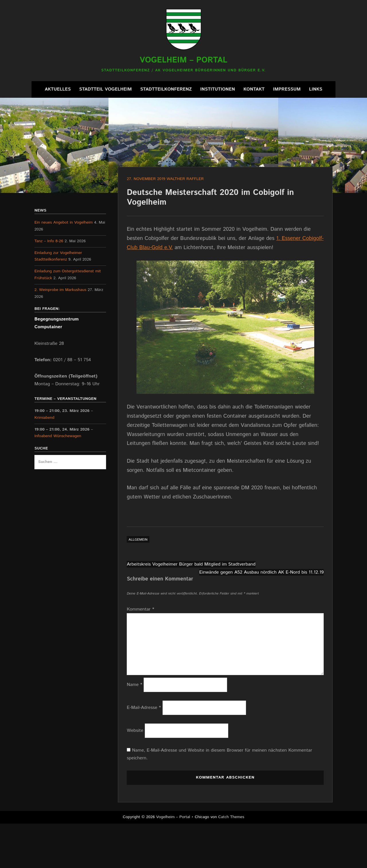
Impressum (287, 89)
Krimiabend (44, 418)
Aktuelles (58, 89)
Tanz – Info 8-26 (49, 241)
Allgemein (138, 540)
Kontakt (254, 89)
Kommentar (140, 609)
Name (134, 685)
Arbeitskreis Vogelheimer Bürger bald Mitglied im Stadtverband (191, 564)
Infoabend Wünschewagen (58, 436)
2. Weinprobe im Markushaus (60, 290)
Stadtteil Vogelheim (106, 89)
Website (135, 731)
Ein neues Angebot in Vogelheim (64, 222)
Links (316, 89)
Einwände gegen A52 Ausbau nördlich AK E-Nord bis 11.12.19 (261, 572)
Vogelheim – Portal (183, 60)
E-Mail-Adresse (144, 708)
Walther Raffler (185, 179)
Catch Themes (231, 817)
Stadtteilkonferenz (166, 89)
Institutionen (217, 89)
